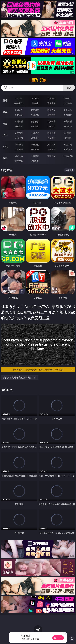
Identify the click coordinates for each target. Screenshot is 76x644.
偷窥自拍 (19, 133)
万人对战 (51, 98)
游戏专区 (68, 98)
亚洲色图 (35, 133)
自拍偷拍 (35, 110)
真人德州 (35, 98)
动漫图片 (68, 133)
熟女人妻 (19, 115)
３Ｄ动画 (68, 110)
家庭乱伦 (35, 144)
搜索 (69, 88)
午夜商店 (35, 156)
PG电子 (19, 98)
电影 (5, 124)
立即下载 (58, 638)
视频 (5, 112)
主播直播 (51, 115)
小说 (5, 147)
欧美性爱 (68, 121)
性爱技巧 (68, 149)
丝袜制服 (35, 115)
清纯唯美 (35, 138)
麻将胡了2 (19, 103)
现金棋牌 (51, 103)
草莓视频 (51, 156)
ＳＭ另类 (68, 115)
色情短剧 (35, 161)
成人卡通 (51, 121)
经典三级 (35, 126)
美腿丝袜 (19, 138)
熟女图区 (51, 138)
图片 (5, 135)
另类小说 (35, 149)
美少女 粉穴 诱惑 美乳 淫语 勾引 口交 (20, 377)
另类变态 (68, 126)
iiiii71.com (38, 80)
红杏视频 (19, 161)
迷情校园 (19, 149)
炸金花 (35, 103)
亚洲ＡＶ (19, 110)
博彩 (5, 100)
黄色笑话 (51, 149)
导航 (5, 158)
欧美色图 (51, 133)
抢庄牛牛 (68, 103)
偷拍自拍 (35, 121)
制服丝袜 (19, 126)
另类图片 (68, 138)
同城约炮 (19, 156)
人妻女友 (51, 144)
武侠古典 (68, 144)
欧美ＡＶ (51, 110)
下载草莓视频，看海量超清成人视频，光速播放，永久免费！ (42, 370)
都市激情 (19, 144)
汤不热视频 (68, 156)
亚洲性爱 (19, 121)
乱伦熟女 (51, 126)
